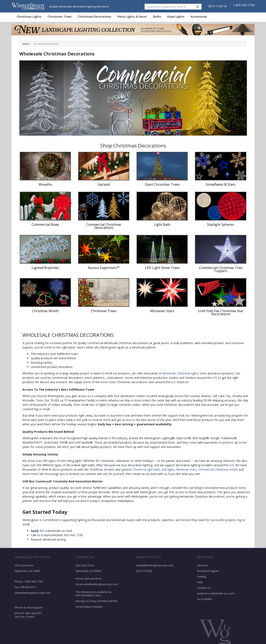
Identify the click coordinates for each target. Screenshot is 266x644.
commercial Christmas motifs (218, 469)
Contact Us (204, 588)
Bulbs (157, 17)
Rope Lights (176, 17)
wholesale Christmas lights (180, 373)
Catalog (201, 577)
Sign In (212, 6)
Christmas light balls (146, 469)
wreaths (109, 469)
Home (26, 44)
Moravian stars (186, 469)
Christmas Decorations (94, 17)
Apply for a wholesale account (216, 593)
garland (126, 469)
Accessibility (204, 599)
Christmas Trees (60, 17)
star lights (168, 469)
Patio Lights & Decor (132, 17)
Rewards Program (208, 571)
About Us (203, 565)
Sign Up (222, 6)
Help (200, 582)
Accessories (199, 17)
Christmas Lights (29, 17)
